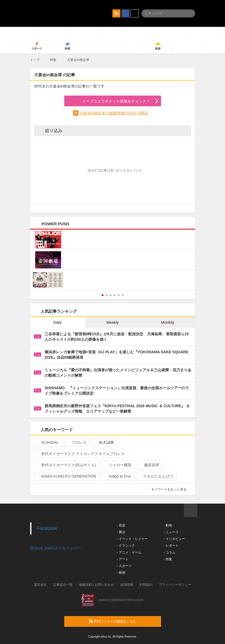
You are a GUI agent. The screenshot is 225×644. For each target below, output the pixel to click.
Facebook (47, 528)
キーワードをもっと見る (171, 489)
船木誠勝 (104, 442)
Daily (57, 322)
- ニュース (171, 532)
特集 (53, 60)
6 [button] (123, 295)
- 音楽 (121, 525)
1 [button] (103, 295)
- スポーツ (124, 566)
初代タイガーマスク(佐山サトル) (66, 465)
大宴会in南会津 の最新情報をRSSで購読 (114, 113)
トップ (35, 60)
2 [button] (107, 295)
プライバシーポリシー (175, 585)
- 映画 (121, 573)
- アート (123, 559)
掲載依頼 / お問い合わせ (97, 585)
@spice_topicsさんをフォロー (56, 548)
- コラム (169, 552)
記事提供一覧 (63, 585)
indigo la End (117, 476)
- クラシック (126, 545)
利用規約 (146, 585)
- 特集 (168, 559)
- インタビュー (174, 539)
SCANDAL (48, 442)
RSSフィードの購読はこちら (123, 621)
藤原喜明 (149, 465)
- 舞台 (121, 532)
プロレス (77, 442)
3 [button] (111, 295)
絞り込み (50, 130)
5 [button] (119, 295)
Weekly (113, 322)
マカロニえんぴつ (156, 476)
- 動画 (168, 525)
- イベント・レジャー (132, 539)
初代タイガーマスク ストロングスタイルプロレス (81, 454)
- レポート (171, 545)
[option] (113, 261)
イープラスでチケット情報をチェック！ (110, 101)
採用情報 (127, 585)
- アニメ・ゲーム (129, 552)
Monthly (168, 322)
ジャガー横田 (118, 465)
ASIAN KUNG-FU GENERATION (66, 476)
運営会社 (40, 585)
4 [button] (115, 295)
